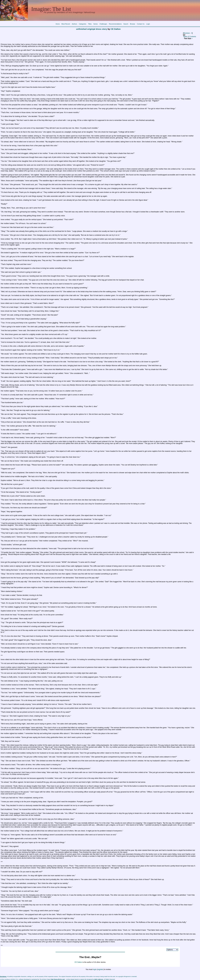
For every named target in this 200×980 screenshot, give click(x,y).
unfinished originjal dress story (92, 29)
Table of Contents (190, 37)
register (100, 969)
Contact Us (141, 24)
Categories (83, 24)
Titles (90, 24)
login (95, 969)
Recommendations (115, 24)
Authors (74, 24)
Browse (133, 24)
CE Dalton (116, 29)
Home (58, 24)
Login (148, 24)
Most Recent (66, 24)
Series (95, 24)
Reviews (187, 33)
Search (126, 24)
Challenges (103, 24)
